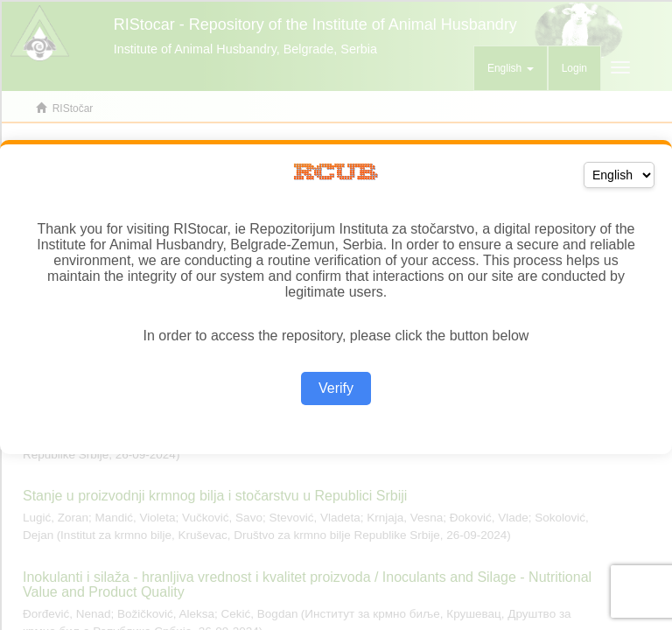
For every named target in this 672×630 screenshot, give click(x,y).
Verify (336, 388)
